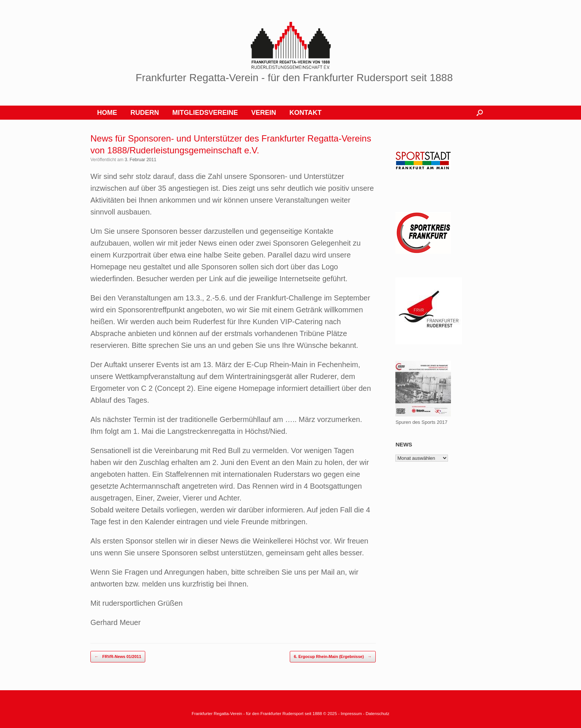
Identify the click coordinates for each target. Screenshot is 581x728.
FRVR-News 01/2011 (118, 657)
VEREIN (264, 113)
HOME (107, 113)
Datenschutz (378, 714)
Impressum (352, 714)
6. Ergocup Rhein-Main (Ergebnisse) (333, 657)
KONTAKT (306, 113)
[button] (480, 113)
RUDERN (145, 113)
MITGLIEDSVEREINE (205, 113)
